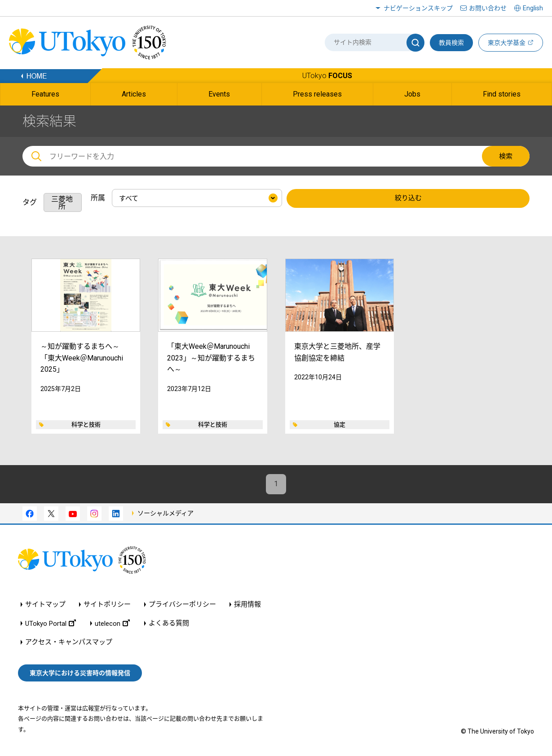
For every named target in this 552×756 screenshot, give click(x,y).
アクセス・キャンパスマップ (69, 642)
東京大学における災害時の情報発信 (80, 673)
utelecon (112, 623)
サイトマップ (45, 604)
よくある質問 (169, 623)
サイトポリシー (107, 604)
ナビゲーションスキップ (418, 8)
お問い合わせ (488, 8)
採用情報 (247, 604)
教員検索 (451, 43)
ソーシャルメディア (166, 513)
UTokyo (327, 76)
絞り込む (408, 198)
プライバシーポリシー (182, 604)
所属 (98, 198)
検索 (506, 156)
